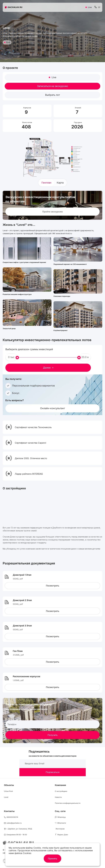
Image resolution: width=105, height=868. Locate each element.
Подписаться (53, 772)
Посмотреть (53, 586)
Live (7, 42)
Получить (53, 735)
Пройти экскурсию (53, 212)
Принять (53, 859)
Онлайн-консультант (52, 408)
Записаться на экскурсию (52, 86)
